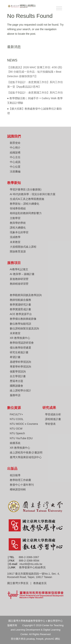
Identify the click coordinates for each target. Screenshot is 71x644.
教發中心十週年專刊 (22, 485)
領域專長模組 (18, 208)
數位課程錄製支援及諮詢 (24, 328)
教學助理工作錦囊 (20, 480)
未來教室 (15, 242)
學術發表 (50, 424)
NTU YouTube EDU (21, 438)
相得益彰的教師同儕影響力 (26, 213)
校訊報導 (15, 475)
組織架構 (15, 152)
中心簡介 (15, 148)
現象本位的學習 (19, 232)
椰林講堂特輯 (18, 489)
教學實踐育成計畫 (20, 309)
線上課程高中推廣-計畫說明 (26, 452)
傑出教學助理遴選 (20, 348)
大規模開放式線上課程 (23, 247)
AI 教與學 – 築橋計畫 (22, 274)
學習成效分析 (53, 414)
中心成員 (15, 162)
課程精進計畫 (53, 419)
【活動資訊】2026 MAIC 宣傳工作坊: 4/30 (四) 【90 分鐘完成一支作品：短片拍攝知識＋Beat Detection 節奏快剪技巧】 (35, 72)
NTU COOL (17, 419)
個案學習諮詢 (18, 371)
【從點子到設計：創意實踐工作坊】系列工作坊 (35, 93)
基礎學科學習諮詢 (20, 362)
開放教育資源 (18, 251)
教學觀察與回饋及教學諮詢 (26, 295)
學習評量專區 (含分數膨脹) (26, 189)
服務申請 (15, 395)
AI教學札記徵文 (19, 269)
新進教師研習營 (19, 279)
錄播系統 (15, 443)
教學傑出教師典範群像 (23, 319)
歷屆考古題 (16, 381)
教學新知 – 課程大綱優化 (25, 204)
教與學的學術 (18, 223)
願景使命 (15, 143)
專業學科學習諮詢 (20, 367)
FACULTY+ (16, 414)
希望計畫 (15, 357)
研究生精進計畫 (19, 352)
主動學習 (15, 218)
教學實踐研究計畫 (20, 305)
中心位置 (15, 167)
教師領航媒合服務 (20, 300)
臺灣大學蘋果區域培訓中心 (26, 457)
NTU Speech (17, 433)
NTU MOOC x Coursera (24, 424)
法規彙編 (15, 171)
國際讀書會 (16, 386)
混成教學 (15, 237)
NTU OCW (16, 429)
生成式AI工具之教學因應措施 (27, 199)
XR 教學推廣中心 (20, 338)
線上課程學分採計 (20, 390)
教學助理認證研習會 (22, 343)
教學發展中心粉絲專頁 (32, 567)
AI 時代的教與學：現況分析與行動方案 (33, 194)
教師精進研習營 (19, 284)
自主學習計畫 (18, 376)
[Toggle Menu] (59, 8)
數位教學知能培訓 (20, 324)
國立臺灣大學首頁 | (20, 583)
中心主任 (15, 157)
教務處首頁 (40, 583)
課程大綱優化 (18, 228)
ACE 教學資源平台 (21, 314)
